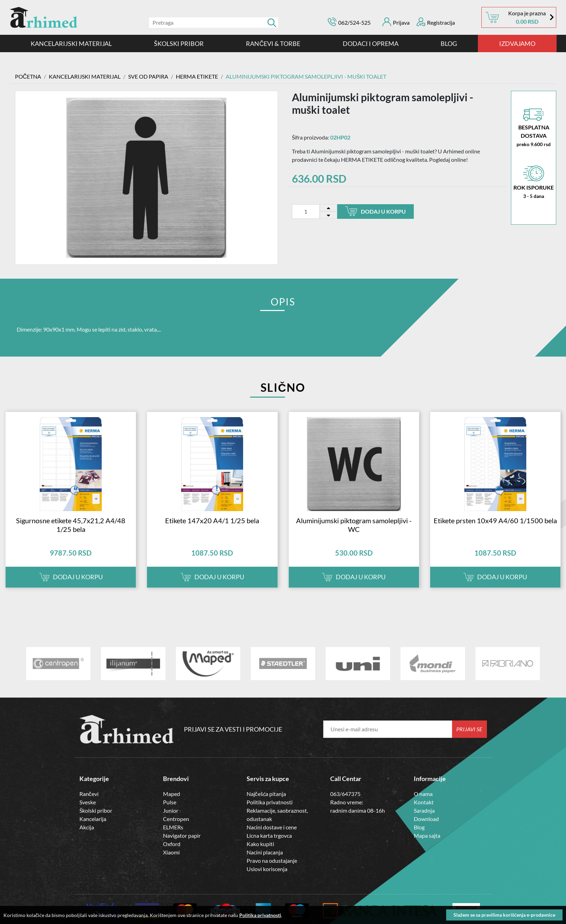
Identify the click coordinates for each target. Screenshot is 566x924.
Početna (28, 76)
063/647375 (345, 794)
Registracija (436, 22)
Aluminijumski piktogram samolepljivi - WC (354, 525)
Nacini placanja (265, 852)
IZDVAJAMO (517, 43)
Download (426, 819)
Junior (171, 810)
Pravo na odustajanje (272, 861)
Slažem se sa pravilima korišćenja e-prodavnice (504, 915)
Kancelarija (93, 819)
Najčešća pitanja (266, 794)
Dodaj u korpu (375, 211)
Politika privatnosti (270, 802)
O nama (423, 794)
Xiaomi (171, 852)
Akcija (87, 827)
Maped (172, 794)
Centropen (176, 819)
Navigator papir (182, 835)
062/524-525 (354, 22)
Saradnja (424, 810)
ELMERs (173, 827)
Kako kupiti (260, 844)
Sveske (88, 802)
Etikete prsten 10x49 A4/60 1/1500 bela (495, 520)
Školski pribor (96, 810)
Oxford (172, 844)
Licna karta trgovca (269, 835)
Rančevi (89, 794)
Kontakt (424, 802)
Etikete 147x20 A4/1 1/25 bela (212, 520)
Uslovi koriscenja (267, 869)
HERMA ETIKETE (197, 76)
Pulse (170, 802)
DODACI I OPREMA (371, 43)
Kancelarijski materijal (71, 43)
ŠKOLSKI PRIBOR (179, 43)
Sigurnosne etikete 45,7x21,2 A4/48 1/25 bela (71, 525)
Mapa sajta (427, 835)
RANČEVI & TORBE (273, 43)
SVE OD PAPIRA (148, 76)
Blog (449, 43)
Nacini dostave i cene (272, 827)
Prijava (396, 22)
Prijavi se (469, 729)
